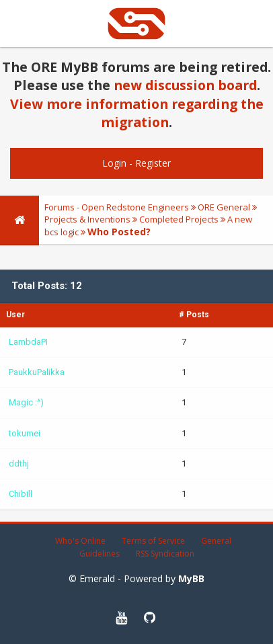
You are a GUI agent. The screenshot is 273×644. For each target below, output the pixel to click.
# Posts (194, 315)
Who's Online (80, 541)
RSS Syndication (165, 554)
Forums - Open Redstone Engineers (117, 207)
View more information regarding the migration (137, 113)
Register (153, 163)
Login (114, 163)
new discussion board (185, 85)
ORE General (224, 207)
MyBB (191, 578)
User (15, 315)
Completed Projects (179, 219)
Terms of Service (153, 541)
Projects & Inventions (87, 219)
